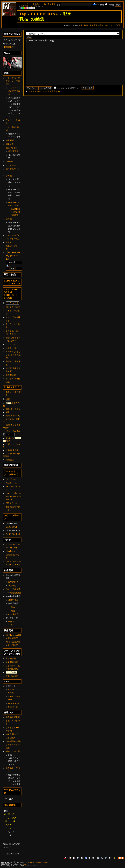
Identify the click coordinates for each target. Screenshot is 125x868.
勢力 (17, 348)
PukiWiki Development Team (36, 862)
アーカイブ (11, 352)
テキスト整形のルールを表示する (44, 101)
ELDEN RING (45, 14)
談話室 (9, 368)
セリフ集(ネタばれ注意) (13, 355)
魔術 (13, 416)
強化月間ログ (12, 734)
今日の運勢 (10, 805)
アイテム (10, 434)
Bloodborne (11, 551)
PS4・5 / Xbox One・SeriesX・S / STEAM (13, 496)
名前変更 (94, 25)
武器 (8, 399)
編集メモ (10, 144)
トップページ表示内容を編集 (14, 91)
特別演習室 (13, 151)
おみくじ (10, 242)
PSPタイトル (12, 503)
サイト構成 (11, 165)
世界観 (9, 450)
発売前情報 (11, 375)
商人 (9, 441)
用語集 (9, 362)
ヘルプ (33, 6)
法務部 (9, 219)
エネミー (10, 348)
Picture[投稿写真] (14, 589)
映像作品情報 (12, 676)
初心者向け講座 (13, 307)
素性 (8, 425)
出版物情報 (11, 659)
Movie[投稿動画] (13, 593)
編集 (81, 25)
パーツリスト (12, 303)
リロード (31, 4)
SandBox (10, 162)
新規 (38, 4)
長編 (13, 607)
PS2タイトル (11, 483)
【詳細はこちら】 (11, 47)
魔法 (8, 416)
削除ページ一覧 (13, 751)
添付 (120, 25)
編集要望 (10, 140)
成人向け (12, 586)
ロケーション (12, 344)
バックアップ (111, 25)
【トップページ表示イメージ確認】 (13, 81)
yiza (24, 864)
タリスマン (16, 409)
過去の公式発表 (13, 717)
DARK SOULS (12, 527)
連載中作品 (13, 600)
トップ (22, 4)
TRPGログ (10, 738)
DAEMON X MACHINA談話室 (16, 212)
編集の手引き (12, 148)
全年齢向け (13, 582)
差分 (101, 25)
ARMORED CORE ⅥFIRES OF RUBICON (12, 294)
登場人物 (10, 338)
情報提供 (10, 460)
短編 (13, 611)
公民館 (9, 176)
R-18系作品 (14, 614)
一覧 (44, 4)
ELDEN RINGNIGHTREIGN (12, 282)
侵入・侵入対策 (13, 431)
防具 (8, 409)
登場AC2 (12, 341)
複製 (86, 25)
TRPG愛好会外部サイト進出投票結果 (13, 745)
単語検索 (52, 4)
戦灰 (8, 412)
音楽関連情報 (12, 662)
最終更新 (24, 6)
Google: (13, 262)
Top (23, 14)
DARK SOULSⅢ (13, 534)
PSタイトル (11, 479)
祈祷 (17, 416)
